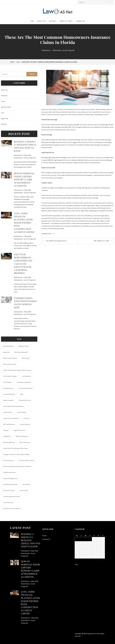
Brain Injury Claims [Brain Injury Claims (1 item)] (10, 364)
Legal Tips (41, 21)
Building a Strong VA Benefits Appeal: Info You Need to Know (25, 146)
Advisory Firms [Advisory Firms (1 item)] (24, 346)
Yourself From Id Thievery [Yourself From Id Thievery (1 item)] (12, 508)
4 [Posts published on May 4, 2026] (77, 543)
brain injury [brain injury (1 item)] (26, 358)
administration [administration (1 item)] (8, 346)
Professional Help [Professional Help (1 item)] (9, 472)
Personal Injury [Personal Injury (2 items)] (8, 460)
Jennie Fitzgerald (68, 50)
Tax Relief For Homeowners (56, 241)
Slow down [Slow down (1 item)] (26, 484)
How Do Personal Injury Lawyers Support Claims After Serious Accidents (24, 180)
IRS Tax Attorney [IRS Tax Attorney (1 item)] (9, 424)
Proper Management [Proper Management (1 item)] (10, 478)
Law (32, 21)
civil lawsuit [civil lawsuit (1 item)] (7, 382)
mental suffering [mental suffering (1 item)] (9, 442)
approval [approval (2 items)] (6, 352)
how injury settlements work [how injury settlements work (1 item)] (13, 406)
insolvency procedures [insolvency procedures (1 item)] (11, 418)
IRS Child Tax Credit (102, 241)
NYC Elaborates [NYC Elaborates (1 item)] (25, 442)
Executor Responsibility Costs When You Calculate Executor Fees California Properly (23, 264)
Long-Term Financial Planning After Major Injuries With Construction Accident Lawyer (24, 223)
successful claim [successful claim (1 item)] (9, 490)
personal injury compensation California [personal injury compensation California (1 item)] (17, 466)
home (3, 101)
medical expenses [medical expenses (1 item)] (22, 436)
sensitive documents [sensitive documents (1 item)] (10, 484)
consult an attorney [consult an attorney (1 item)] (25, 388)
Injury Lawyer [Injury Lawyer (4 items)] (22, 412)
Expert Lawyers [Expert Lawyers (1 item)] (8, 400)
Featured (4, 96)
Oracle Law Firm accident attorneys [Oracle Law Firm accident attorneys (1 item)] (15, 448)
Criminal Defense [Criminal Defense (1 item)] (9, 394)
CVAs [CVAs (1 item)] (22, 394)
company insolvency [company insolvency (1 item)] (24, 382)
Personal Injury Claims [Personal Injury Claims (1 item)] (26, 460)
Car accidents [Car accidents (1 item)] (26, 376)
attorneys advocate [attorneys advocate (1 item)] (21, 352)
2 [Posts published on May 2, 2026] (98, 539)
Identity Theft (66, 21)
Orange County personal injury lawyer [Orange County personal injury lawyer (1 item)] (16, 454)
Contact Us (46, 539)
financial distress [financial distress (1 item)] (25, 400)
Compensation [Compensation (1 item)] (8, 388)
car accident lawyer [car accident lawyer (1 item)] (10, 376)
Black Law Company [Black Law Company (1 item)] (10, 358)
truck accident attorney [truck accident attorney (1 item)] (11, 496)
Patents (53, 21)
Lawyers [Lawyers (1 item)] (6, 430)
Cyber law (80, 21)
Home (44, 536)
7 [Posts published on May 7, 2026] (90, 543)
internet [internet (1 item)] (26, 418)
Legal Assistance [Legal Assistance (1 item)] (19, 430)
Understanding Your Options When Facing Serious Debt (25, 303)
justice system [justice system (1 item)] (25, 424)
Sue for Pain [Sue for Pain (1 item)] (24, 490)
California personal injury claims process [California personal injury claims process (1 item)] (17, 370)
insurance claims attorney (104, 203)
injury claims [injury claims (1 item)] (8, 412)
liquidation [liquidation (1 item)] (7, 436)
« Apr (76, 564)
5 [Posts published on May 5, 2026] (81, 543)
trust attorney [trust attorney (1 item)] (8, 502)
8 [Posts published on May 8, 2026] (94, 543)
